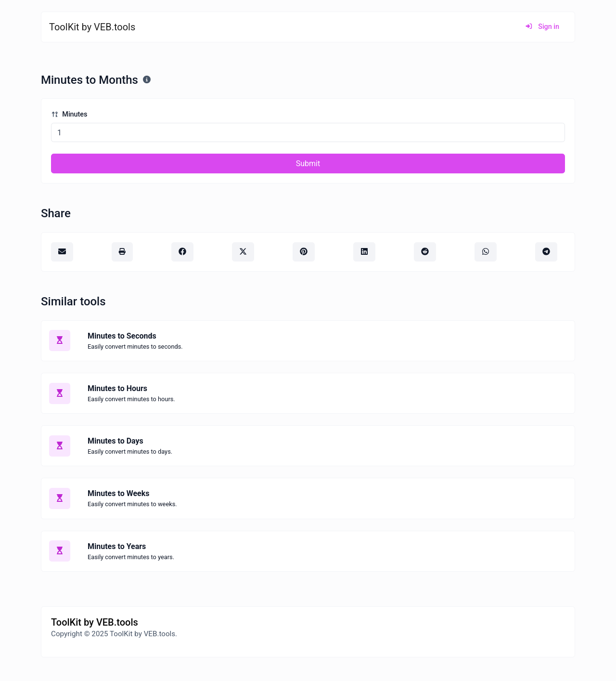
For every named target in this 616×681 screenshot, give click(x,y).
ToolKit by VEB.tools (92, 27)
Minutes (69, 114)
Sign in (542, 27)
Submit (308, 164)
